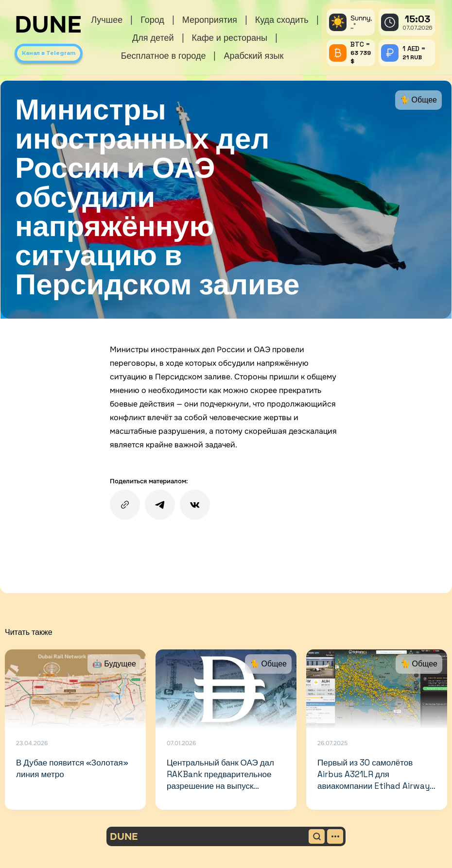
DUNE (48, 25)
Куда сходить (282, 20)
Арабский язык (253, 56)
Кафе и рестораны (230, 38)
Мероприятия (210, 20)
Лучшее (107, 20)
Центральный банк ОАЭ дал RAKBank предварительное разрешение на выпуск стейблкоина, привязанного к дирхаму (222, 786)
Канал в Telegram (49, 53)
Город (152, 20)
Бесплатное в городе (164, 56)
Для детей (153, 38)
